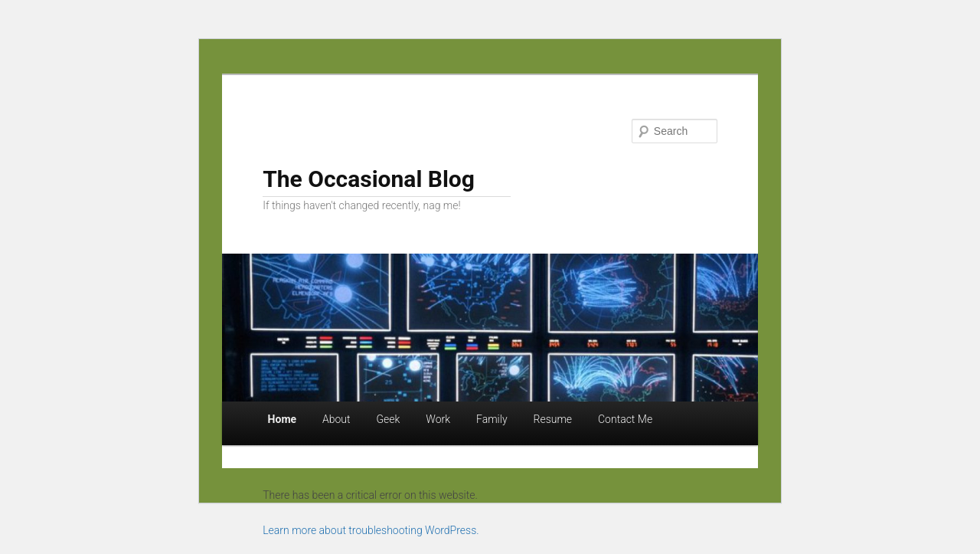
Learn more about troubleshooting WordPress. (371, 530)
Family (492, 419)
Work (438, 419)
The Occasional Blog (369, 179)
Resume (553, 419)
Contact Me (625, 419)
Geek (389, 419)
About (336, 419)
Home (282, 419)
